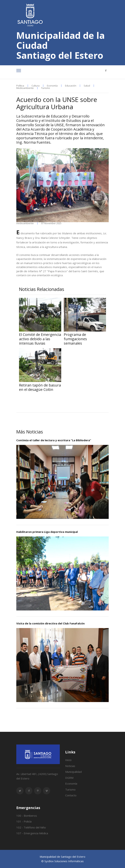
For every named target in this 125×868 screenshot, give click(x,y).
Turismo (46, 88)
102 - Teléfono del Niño (31, 827)
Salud (87, 86)
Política (20, 86)
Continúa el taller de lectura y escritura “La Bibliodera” (54, 440)
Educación (71, 86)
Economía (52, 86)
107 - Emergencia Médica (32, 833)
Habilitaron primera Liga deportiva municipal (47, 532)
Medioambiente (25, 88)
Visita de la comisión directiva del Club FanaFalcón (50, 623)
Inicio (68, 760)
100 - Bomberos (27, 816)
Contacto (71, 795)
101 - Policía (24, 821)
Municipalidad (73, 772)
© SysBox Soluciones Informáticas (62, 861)
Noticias (70, 766)
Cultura (36, 86)
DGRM (69, 778)
